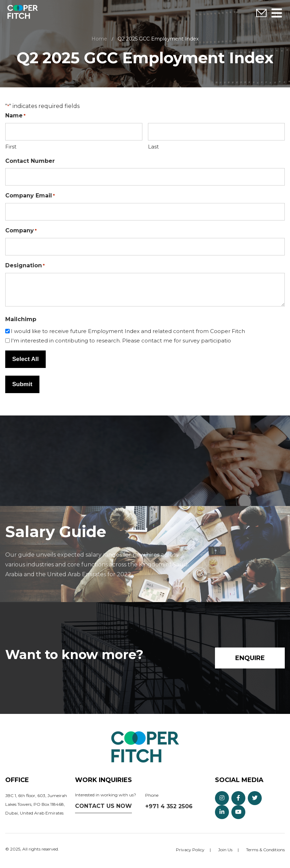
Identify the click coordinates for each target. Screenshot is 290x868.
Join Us (225, 850)
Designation (25, 266)
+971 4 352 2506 (169, 806)
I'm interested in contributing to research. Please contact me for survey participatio (121, 341)
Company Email (30, 196)
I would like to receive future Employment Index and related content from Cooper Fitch (128, 331)
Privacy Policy (190, 850)
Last (153, 147)
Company (21, 231)
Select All (25, 359)
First (11, 147)
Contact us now (103, 806)
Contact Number (30, 161)
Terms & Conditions (265, 850)
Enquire (261, 13)
